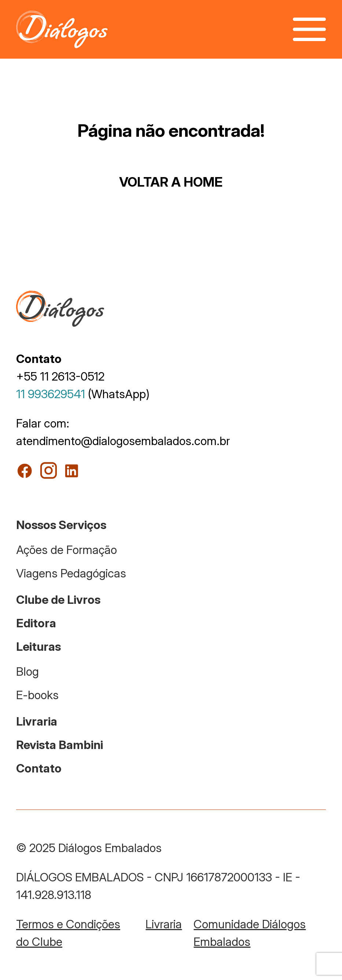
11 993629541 (51, 394)
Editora (36, 623)
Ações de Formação (67, 550)
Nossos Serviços (61, 525)
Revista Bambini (60, 745)
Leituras (38, 647)
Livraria (37, 721)
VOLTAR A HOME (171, 182)
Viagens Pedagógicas (71, 573)
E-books (37, 695)
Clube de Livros (58, 600)
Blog (27, 671)
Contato (39, 768)
